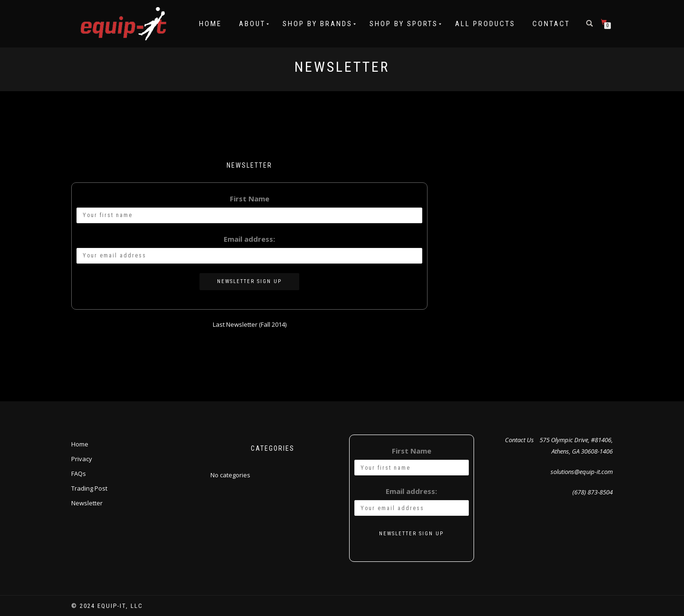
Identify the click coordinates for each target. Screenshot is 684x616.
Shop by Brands (318, 24)
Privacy (82, 459)
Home (210, 24)
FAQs (79, 474)
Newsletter (87, 503)
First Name (250, 199)
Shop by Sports (404, 24)
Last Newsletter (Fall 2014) (250, 324)
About (252, 24)
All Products (485, 24)
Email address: (249, 239)
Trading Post (89, 488)
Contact (551, 24)
